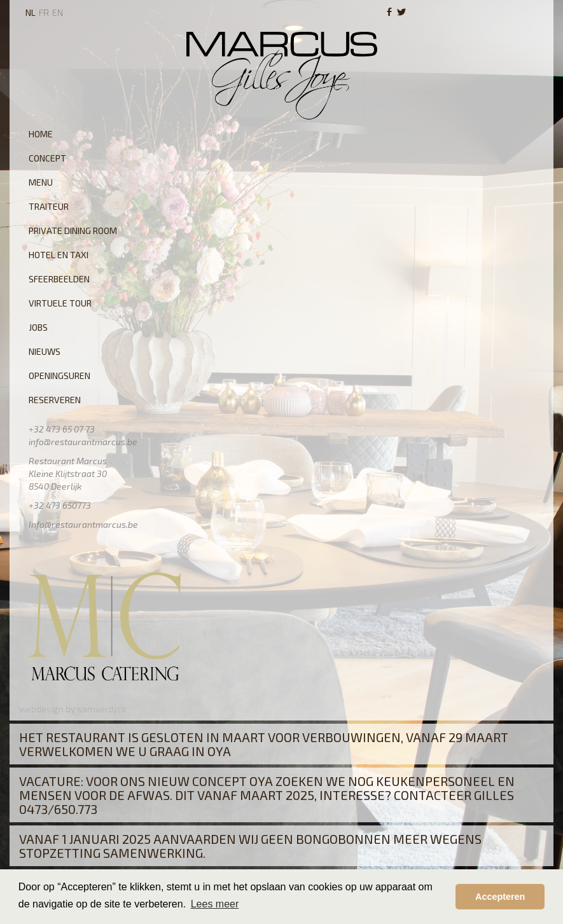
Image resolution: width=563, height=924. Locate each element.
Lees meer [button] (215, 904)
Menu (41, 182)
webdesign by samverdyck (73, 709)
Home (41, 134)
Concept (47, 158)
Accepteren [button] (500, 897)
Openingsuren (59, 376)
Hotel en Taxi (59, 255)
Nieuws (45, 351)
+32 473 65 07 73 (62, 429)
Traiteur (49, 206)
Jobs (38, 327)
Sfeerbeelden (59, 279)
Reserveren (55, 400)
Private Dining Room (73, 231)
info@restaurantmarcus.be (83, 442)
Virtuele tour (60, 303)
